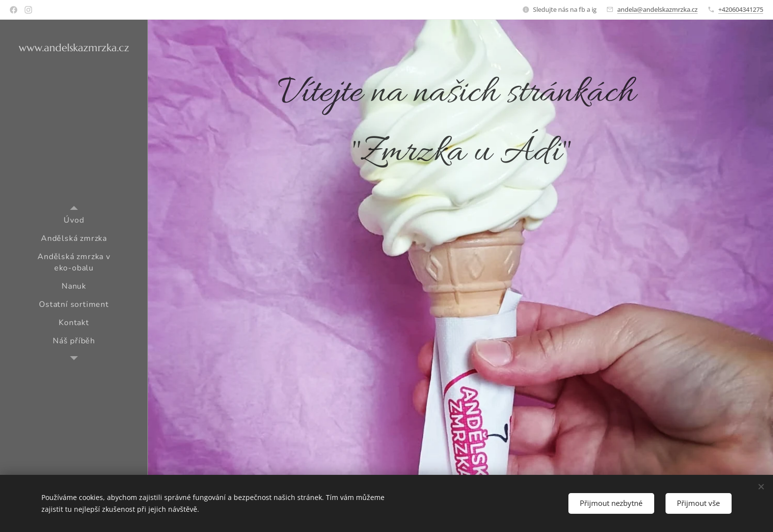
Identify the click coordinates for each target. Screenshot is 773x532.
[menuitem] (74, 220)
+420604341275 (741, 9)
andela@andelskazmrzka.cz (657, 9)
